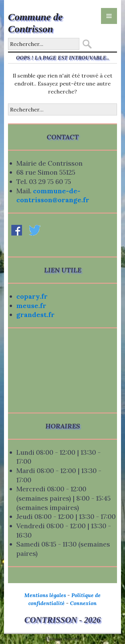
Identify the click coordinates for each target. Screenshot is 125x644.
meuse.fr (31, 306)
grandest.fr (35, 315)
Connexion (83, 603)
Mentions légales (45, 595)
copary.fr (32, 296)
